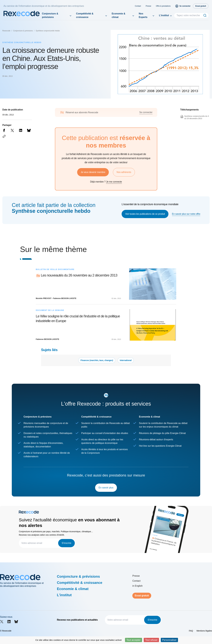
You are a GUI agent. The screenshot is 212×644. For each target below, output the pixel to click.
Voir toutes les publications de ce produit (145, 214)
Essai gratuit (142, 596)
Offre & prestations (163, 6)
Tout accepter (134, 640)
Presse (148, 6)
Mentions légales (204, 631)
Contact (138, 6)
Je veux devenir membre (93, 172)
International (126, 360)
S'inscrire (66, 543)
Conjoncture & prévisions (50, 15)
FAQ (191, 631)
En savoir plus (106, 488)
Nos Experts (143, 15)
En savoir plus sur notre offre (186, 214)
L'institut (164, 15)
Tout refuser (151, 640)
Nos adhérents (124, 172)
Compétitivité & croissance (85, 15)
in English (137, 586)
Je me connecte (114, 182)
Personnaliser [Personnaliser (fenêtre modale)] (169, 640)
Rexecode (6, 31)
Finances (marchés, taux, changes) (97, 360)
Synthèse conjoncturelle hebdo (48, 31)
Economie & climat (119, 15)
